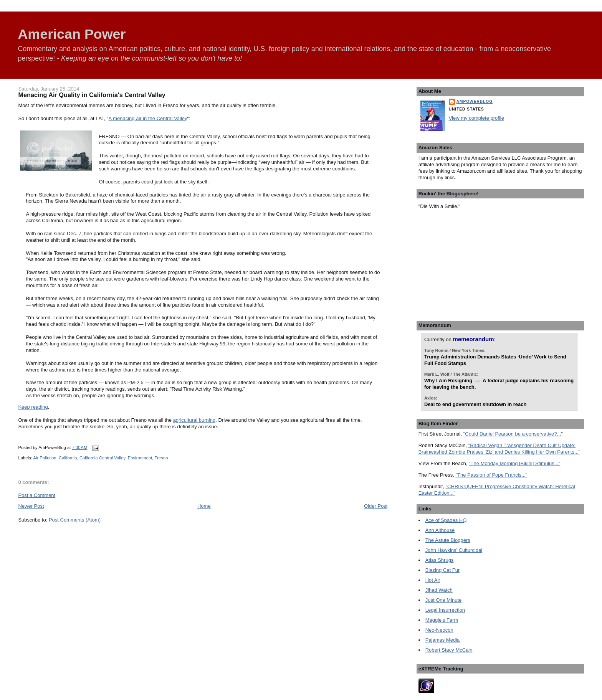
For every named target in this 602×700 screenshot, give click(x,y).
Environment (140, 458)
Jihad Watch (439, 590)
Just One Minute (444, 600)
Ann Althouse (440, 530)
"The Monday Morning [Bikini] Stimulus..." (514, 463)
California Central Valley (103, 458)
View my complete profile (476, 118)
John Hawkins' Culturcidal (454, 550)
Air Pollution (45, 458)
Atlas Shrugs (440, 560)
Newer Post (31, 506)
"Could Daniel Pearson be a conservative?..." (513, 434)
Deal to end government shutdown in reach (475, 404)
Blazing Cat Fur (443, 570)
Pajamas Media (443, 640)
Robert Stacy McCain (449, 650)
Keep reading (33, 407)
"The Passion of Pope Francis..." (491, 475)
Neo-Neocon (439, 630)
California (68, 458)
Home (204, 506)
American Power (72, 34)
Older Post (376, 506)
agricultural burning (194, 420)
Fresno (161, 458)
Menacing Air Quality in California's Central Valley (92, 95)
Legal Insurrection (445, 610)
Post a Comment (37, 495)
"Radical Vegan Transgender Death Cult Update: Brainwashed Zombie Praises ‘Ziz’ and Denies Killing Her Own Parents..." (499, 449)
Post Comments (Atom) (75, 520)
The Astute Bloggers (448, 540)
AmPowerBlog (475, 102)
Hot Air (433, 580)
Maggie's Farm (442, 620)
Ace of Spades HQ (446, 520)
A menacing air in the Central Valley (148, 118)
